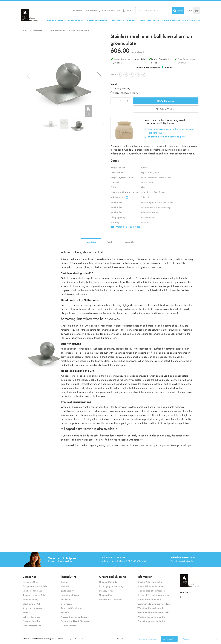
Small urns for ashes (32, 591)
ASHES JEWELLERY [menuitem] (97, 20)
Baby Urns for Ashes (32, 608)
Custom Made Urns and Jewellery (154, 604)
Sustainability (67, 591)
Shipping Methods (108, 582)
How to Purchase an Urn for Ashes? (154, 612)
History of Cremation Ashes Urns (153, 595)
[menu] (122, 20)
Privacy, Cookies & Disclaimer (75, 621)
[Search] (178, 11)
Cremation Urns (30, 582)
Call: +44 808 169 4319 (113, 557)
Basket (189, 11)
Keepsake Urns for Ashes (35, 595)
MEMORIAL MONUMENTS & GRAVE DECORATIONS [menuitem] (169, 20)
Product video (129, 242)
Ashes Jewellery (30, 599)
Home (25, 31)
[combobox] (160, 11)
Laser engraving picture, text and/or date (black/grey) (171, 131)
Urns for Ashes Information (150, 582)
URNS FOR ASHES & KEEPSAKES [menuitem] (62, 20)
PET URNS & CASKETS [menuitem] (124, 20)
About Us (65, 586)
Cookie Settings (68, 625)
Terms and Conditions (71, 608)
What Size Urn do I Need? (150, 608)
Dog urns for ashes (32, 621)
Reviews (65, 612)
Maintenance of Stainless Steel (152, 591)
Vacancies (66, 599)
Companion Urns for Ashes (35, 586)
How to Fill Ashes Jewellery (151, 586)
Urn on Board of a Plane (149, 599)
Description (91, 242)
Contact (65, 582)
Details (110, 242)
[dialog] (110, 639)
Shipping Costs (106, 595)
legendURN (68, 576)
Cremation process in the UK (151, 621)
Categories (29, 576)
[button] (29, 76)
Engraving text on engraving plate (167, 136)
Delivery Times (106, 591)
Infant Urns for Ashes (33, 604)
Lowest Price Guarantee (111, 599)
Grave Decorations (32, 625)
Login (128, 10)
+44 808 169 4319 (111, 10)
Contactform (91, 10)
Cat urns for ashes (31, 617)
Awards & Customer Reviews (75, 617)
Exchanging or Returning (111, 586)
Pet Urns (27, 612)
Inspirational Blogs (70, 595)
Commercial (77, 10)
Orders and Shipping (112, 576)
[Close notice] (217, 639)
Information (145, 576)
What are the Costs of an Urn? (152, 617)
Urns (134, 59)
